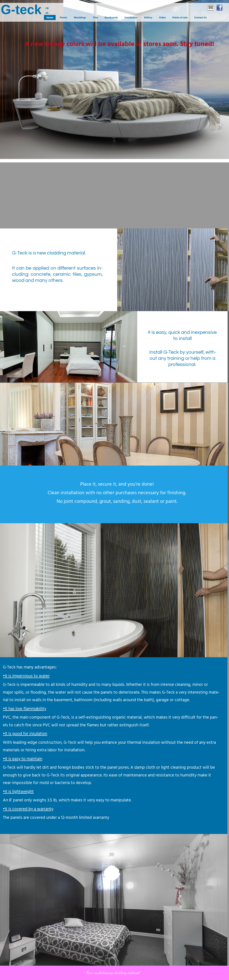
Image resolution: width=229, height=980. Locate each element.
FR (47, 8)
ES (47, 13)
